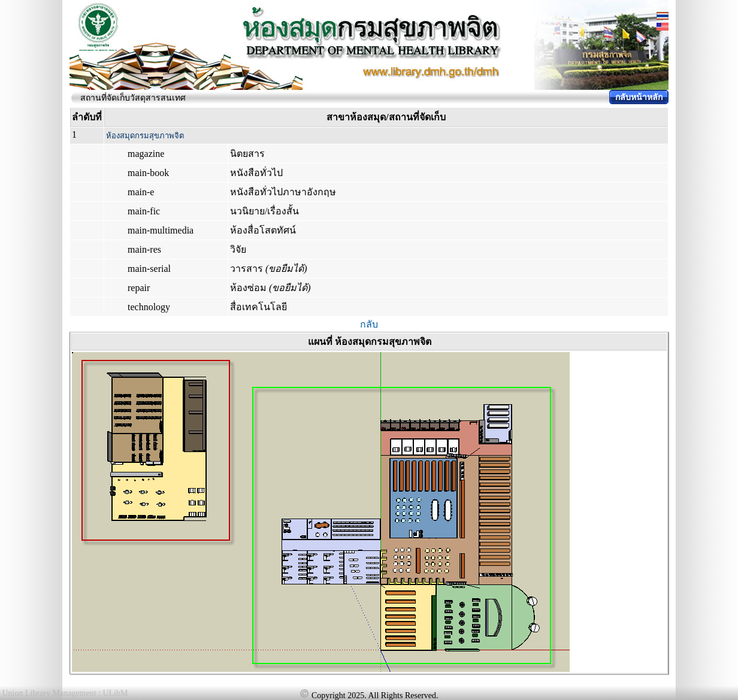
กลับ (369, 324)
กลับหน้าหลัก (639, 97)
